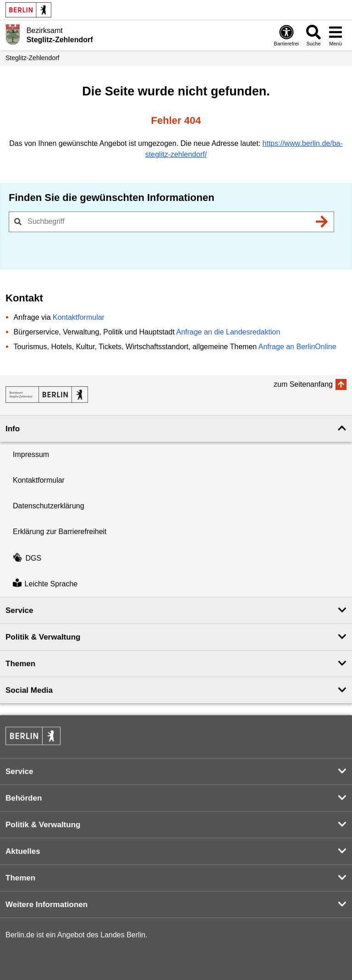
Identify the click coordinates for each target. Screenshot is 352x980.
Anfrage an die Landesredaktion (228, 332)
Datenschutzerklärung (49, 506)
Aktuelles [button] (23, 851)
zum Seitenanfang (303, 384)
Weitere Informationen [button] (47, 905)
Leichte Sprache (45, 584)
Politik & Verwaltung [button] (43, 637)
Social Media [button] (29, 690)
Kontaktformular (79, 317)
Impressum (31, 454)
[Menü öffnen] (335, 35)
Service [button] (19, 610)
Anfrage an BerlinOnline (297, 347)
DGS (27, 558)
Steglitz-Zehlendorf (33, 58)
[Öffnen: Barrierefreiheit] (286, 35)
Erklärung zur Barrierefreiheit (60, 532)
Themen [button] (20, 664)
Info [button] (13, 429)
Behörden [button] (24, 798)
